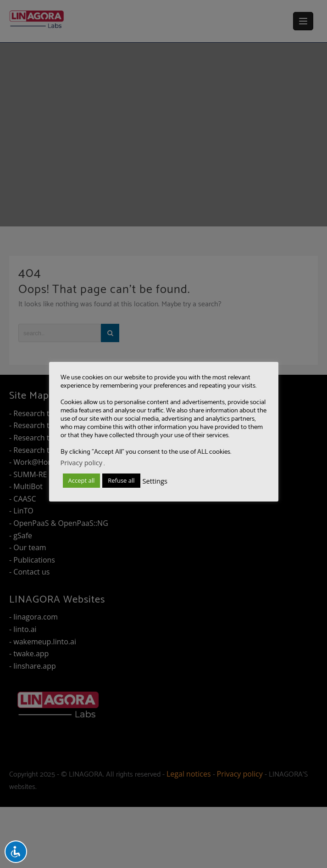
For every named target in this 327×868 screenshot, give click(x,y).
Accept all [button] (82, 480)
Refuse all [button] (121, 480)
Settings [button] (155, 481)
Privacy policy (82, 462)
